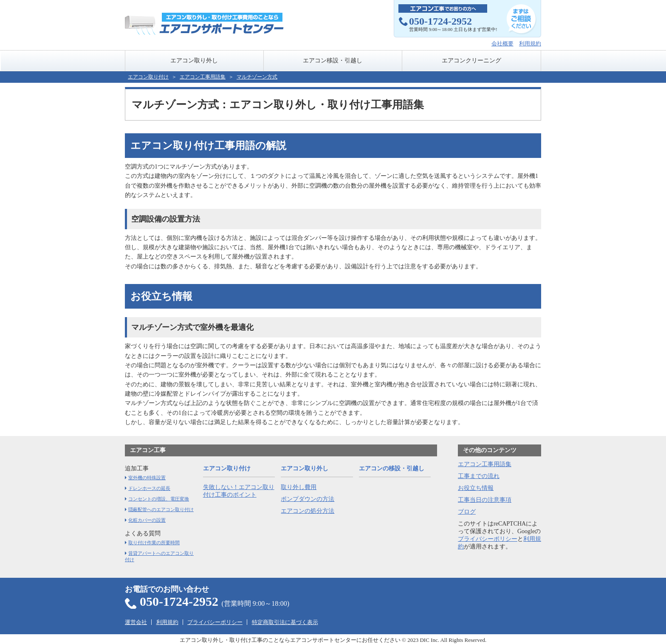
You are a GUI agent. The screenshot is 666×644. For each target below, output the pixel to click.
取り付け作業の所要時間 (154, 543)
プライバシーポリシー (488, 539)
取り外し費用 (299, 487)
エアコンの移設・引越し (392, 468)
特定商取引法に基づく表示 (285, 622)
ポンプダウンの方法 (308, 499)
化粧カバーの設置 (147, 520)
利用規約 (530, 44)
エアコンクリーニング (471, 60)
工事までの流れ (479, 476)
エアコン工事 (148, 450)
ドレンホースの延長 (149, 488)
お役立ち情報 (476, 488)
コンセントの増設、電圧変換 (159, 499)
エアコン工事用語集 (485, 464)
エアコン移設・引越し (333, 60)
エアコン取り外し (194, 60)
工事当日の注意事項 (485, 500)
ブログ (467, 512)
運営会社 (136, 622)
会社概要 (502, 44)
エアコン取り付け (148, 77)
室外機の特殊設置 (147, 478)
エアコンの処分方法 (308, 511)
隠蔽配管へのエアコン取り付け (161, 509)
